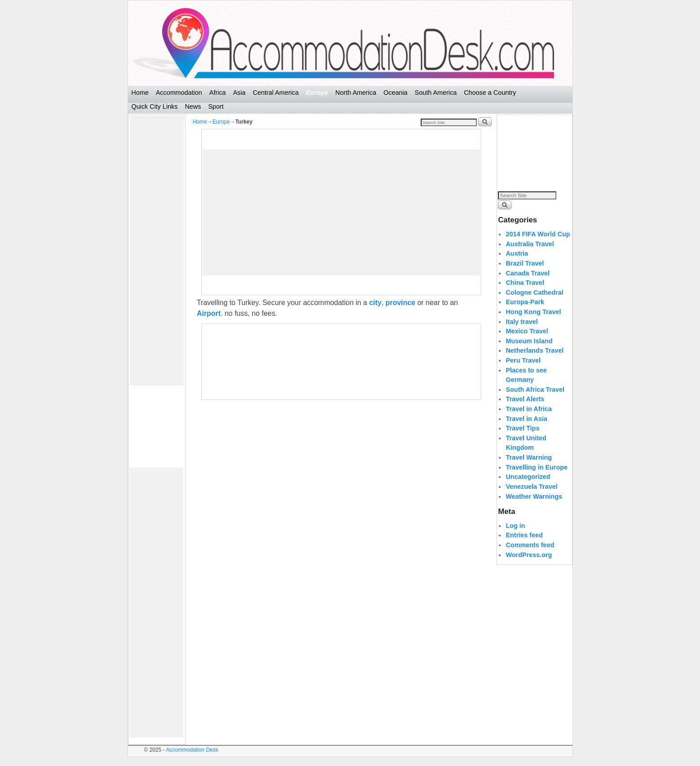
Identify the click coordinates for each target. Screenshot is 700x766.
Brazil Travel (525, 263)
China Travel (525, 283)
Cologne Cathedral (534, 292)
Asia (239, 93)
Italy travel (522, 322)
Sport (216, 106)
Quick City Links (155, 106)
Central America (276, 93)
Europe (317, 93)
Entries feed (524, 535)
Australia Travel (530, 244)
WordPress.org (529, 555)
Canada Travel (528, 273)
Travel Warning (529, 457)
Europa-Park (525, 302)
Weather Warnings (534, 496)
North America (356, 93)
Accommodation (179, 93)
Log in (515, 526)
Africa (218, 93)
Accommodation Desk (192, 750)
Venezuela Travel (531, 487)
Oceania (396, 93)
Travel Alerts (525, 399)
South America (436, 93)
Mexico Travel (527, 331)
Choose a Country (490, 93)
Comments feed (530, 545)
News (193, 106)
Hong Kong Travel (533, 312)
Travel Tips (522, 428)
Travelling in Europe (537, 467)
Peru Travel (523, 360)
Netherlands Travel (535, 350)
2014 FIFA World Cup (538, 234)
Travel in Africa (529, 409)
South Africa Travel (535, 390)
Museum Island (529, 341)
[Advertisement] (157, 251)
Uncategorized (528, 477)
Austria (517, 253)
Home (140, 93)
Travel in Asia (526, 419)
